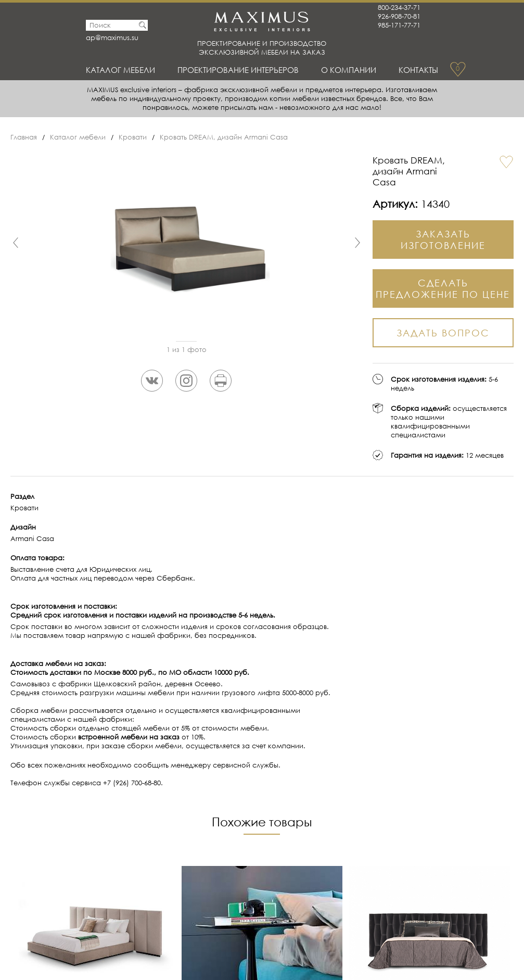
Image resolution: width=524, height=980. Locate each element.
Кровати (133, 137)
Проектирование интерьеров (238, 70)
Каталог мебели (120, 70)
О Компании (349, 70)
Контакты (418, 70)
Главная (24, 137)
